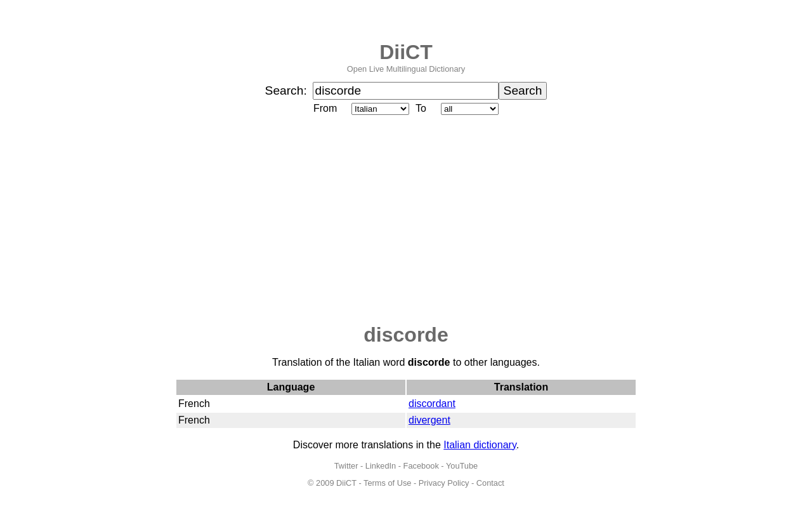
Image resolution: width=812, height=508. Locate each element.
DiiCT (406, 52)
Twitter (346, 466)
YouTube (462, 466)
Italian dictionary (480, 445)
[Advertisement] (406, 220)
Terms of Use (387, 483)
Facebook (421, 466)
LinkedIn (381, 466)
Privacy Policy (444, 483)
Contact (490, 483)
